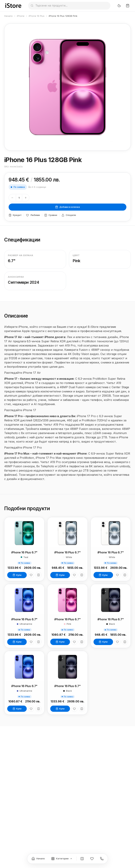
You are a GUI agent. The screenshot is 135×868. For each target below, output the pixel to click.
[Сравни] (38, 575)
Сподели (69, 215)
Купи (17, 575)
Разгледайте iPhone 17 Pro (23, 450)
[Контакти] (102, 859)
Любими (33, 215)
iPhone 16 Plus (37, 16)
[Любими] (31, 575)
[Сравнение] (82, 859)
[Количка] (128, 6)
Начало (8, 16)
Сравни (51, 215)
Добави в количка (67, 207)
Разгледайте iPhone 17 (20, 412)
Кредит (15, 215)
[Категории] (62, 859)
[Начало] (38, 859)
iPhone (21, 16)
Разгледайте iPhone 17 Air (22, 375)
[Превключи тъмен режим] (119, 6)
